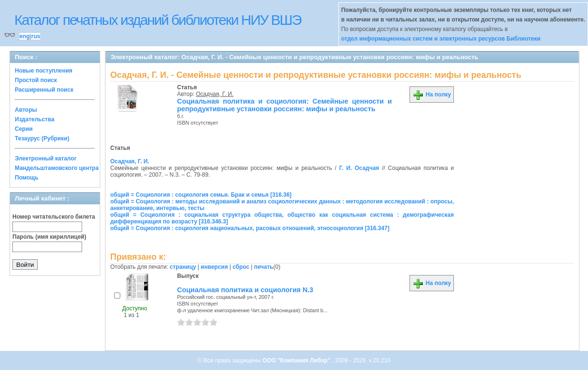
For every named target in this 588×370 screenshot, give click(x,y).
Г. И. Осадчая (359, 168)
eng (25, 36)
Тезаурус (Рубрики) (42, 138)
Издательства (35, 119)
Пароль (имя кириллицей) (49, 237)
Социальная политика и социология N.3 (245, 290)
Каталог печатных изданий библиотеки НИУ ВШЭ (158, 20)
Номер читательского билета (54, 217)
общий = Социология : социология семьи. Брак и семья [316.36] (201, 195)
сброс (241, 267)
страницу (183, 267)
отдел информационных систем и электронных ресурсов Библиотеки (441, 39)
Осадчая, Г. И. (215, 94)
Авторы (26, 110)
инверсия (215, 267)
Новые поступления (44, 71)
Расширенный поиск (44, 90)
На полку (432, 95)
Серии (24, 129)
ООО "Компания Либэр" (297, 360)
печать (264, 267)
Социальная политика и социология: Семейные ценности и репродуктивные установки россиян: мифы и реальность (284, 105)
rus (36, 36)
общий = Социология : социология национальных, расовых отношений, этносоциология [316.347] (250, 228)
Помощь (26, 178)
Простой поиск (36, 80)
